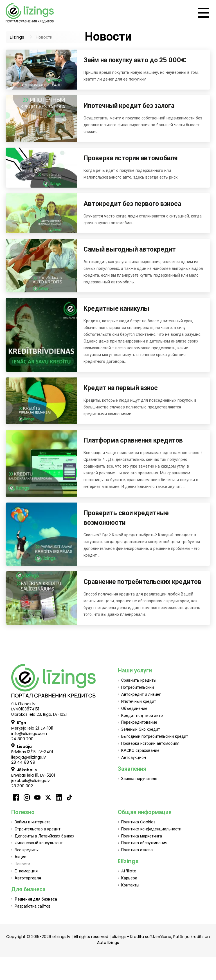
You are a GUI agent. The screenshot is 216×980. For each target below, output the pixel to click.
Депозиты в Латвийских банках (44, 836)
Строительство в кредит (38, 829)
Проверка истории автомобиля (131, 158)
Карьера (129, 878)
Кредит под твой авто (142, 715)
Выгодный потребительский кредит (155, 736)
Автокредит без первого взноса (132, 204)
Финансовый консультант (39, 843)
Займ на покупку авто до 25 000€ (135, 60)
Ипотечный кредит (139, 701)
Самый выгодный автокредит (130, 249)
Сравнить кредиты (139, 680)
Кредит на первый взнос (121, 388)
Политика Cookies (138, 822)
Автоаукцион (134, 757)
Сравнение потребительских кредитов (142, 582)
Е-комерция (26, 871)
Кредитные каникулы (116, 308)
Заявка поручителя (139, 779)
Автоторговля (28, 878)
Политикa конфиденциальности (151, 829)
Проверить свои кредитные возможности (126, 518)
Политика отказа (137, 850)
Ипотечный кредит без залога (129, 106)
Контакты (130, 885)
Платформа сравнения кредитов (133, 440)
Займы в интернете (33, 822)
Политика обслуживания (144, 843)
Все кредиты (27, 850)
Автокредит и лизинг (141, 694)
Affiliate (129, 871)
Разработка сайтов (33, 906)
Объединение (134, 708)
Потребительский (138, 687)
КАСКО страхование (140, 750)
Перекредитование (139, 722)
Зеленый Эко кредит (141, 729)
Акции (21, 857)
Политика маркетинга (142, 836)
